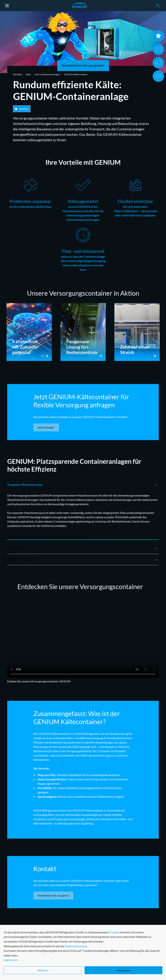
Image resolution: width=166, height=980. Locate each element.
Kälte (28, 74)
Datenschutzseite (76, 968)
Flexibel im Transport (83, 561)
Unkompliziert (83, 550)
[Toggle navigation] (7, 6)
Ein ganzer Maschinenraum (83, 486)
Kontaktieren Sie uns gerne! (83, 65)
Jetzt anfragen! (46, 427)
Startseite (17, 74)
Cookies (114, 954)
